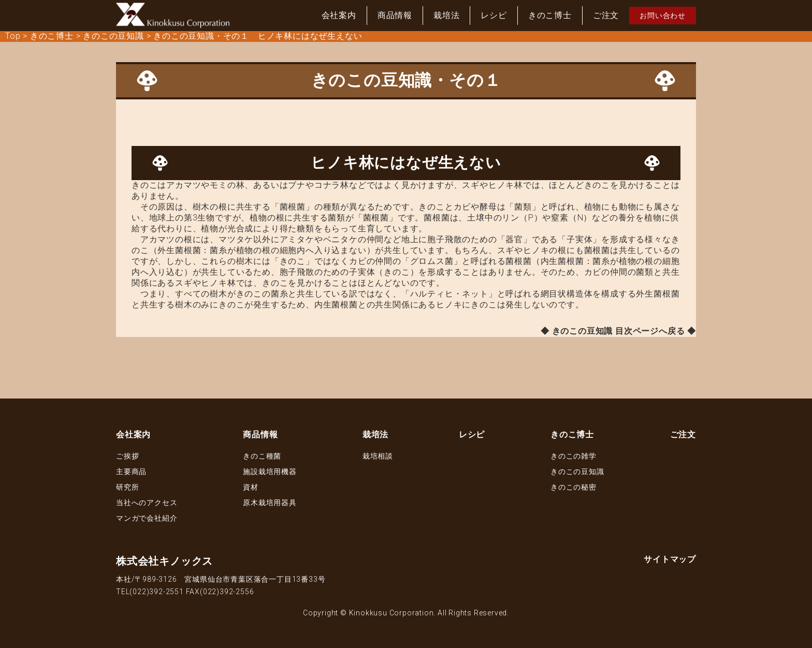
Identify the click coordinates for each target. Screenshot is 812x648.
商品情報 (395, 15)
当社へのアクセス (147, 503)
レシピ (494, 15)
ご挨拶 (127, 456)
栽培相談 (378, 456)
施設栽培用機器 (270, 472)
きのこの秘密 (574, 487)
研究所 (127, 487)
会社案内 (339, 15)
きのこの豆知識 (577, 472)
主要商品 (131, 472)
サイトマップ (670, 559)
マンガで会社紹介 (147, 518)
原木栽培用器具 (270, 503)
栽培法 (446, 15)
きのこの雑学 (574, 456)
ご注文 (606, 15)
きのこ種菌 (262, 456)
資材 (251, 487)
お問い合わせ (663, 16)
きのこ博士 (550, 15)
